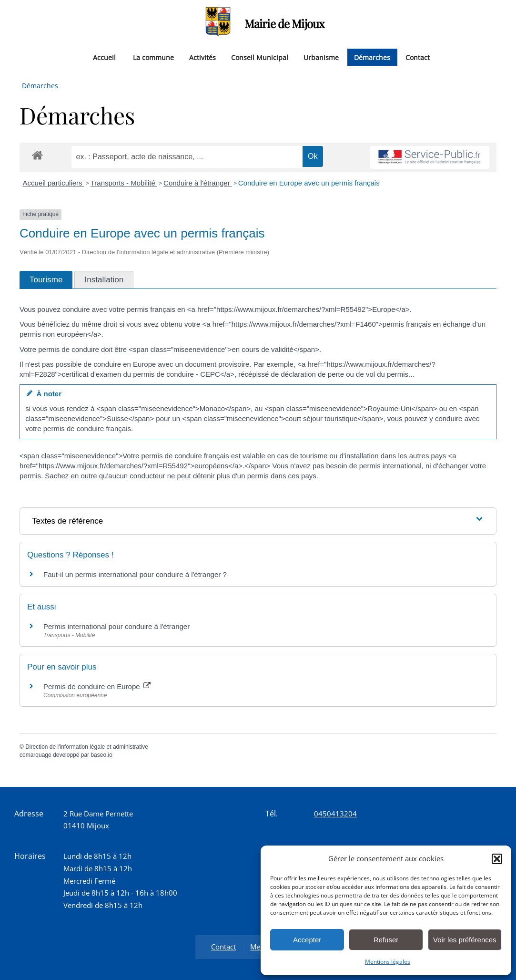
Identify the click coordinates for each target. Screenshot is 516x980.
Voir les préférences (465, 940)
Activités (202, 57)
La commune (153, 57)
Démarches (372, 57)
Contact (418, 57)
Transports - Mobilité (124, 183)
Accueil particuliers (54, 183)
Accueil (104, 57)
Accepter (307, 940)
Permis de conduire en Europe (97, 686)
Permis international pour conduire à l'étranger (116, 626)
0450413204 (335, 814)
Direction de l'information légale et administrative (87, 747)
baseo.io (101, 755)
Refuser (386, 940)
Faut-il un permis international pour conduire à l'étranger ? (135, 574)
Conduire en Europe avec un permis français (309, 183)
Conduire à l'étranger (198, 183)
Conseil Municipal (260, 57)
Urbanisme (321, 57)
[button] (497, 859)
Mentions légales (388, 962)
